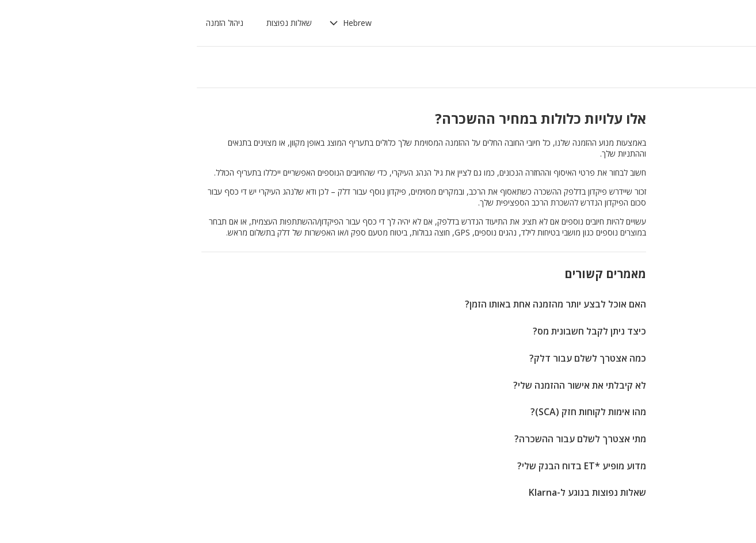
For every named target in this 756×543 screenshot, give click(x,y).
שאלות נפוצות (137, 23)
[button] (198, 23)
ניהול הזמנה (72, 23)
